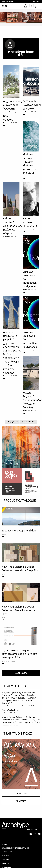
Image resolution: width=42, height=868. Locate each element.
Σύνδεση (4, 1)
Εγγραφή (11, 1)
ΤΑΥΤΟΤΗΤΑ (6, 859)
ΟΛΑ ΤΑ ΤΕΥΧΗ (21, 793)
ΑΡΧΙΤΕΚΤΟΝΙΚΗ (7, 852)
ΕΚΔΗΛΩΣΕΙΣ (6, 856)
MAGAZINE (5, 863)
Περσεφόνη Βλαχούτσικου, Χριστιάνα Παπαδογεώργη (14, 706)
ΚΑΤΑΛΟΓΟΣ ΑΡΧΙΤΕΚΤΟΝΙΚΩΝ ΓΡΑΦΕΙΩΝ (16, 848)
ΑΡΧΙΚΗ (4, 844)
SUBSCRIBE (36, 2)
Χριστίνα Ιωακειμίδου (7, 725)
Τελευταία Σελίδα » (28, 422)
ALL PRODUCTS (21, 673)
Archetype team (7, 123)
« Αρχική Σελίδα (12, 422)
